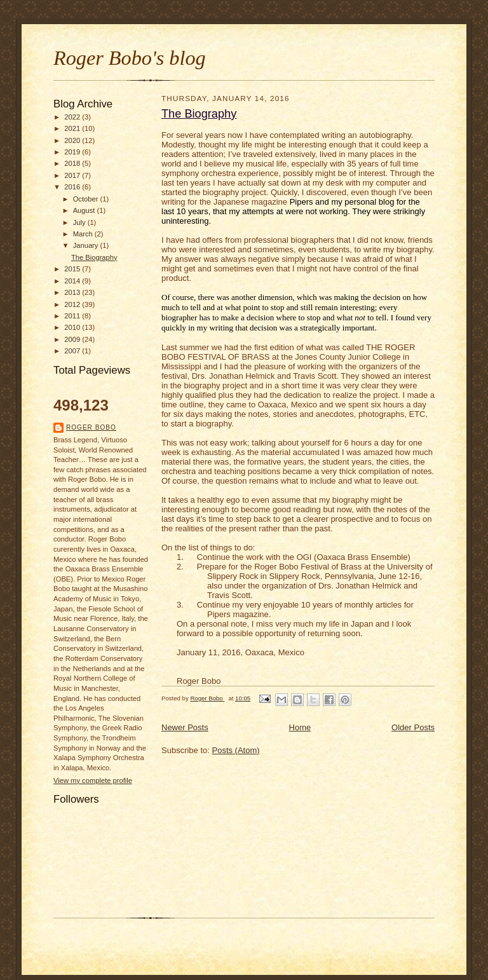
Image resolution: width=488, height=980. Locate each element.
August (85, 210)
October (87, 199)
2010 (73, 327)
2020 (73, 140)
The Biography (94, 257)
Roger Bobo (91, 427)
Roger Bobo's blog (130, 58)
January (87, 245)
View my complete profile (93, 780)
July (80, 222)
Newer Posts (185, 727)
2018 (73, 163)
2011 (73, 316)
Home (300, 727)
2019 (73, 152)
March (84, 234)
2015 (73, 269)
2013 (73, 292)
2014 (73, 281)
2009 (73, 339)
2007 (73, 351)
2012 (73, 304)
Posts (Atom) (236, 750)
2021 (73, 128)
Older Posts (413, 727)
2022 (73, 117)
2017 (73, 175)
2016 (73, 187)
